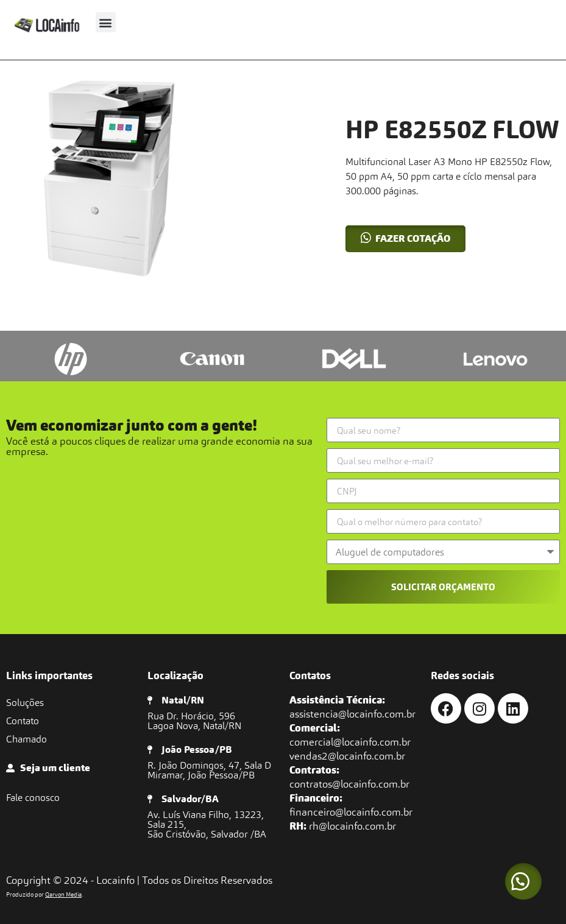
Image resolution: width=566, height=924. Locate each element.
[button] (106, 22)
